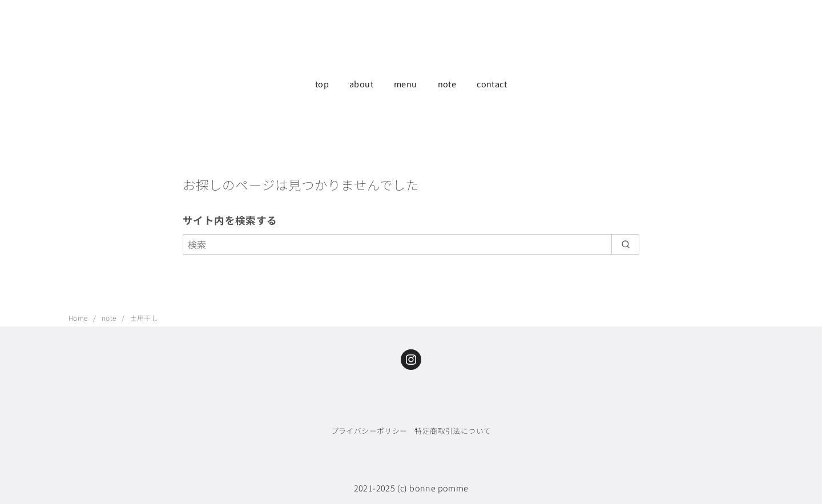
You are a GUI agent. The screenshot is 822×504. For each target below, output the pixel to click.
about (361, 84)
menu (406, 84)
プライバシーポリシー (369, 431)
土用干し (144, 318)
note (447, 84)
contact (492, 84)
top (322, 84)
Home (79, 318)
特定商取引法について (453, 431)
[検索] (411, 244)
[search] (625, 244)
